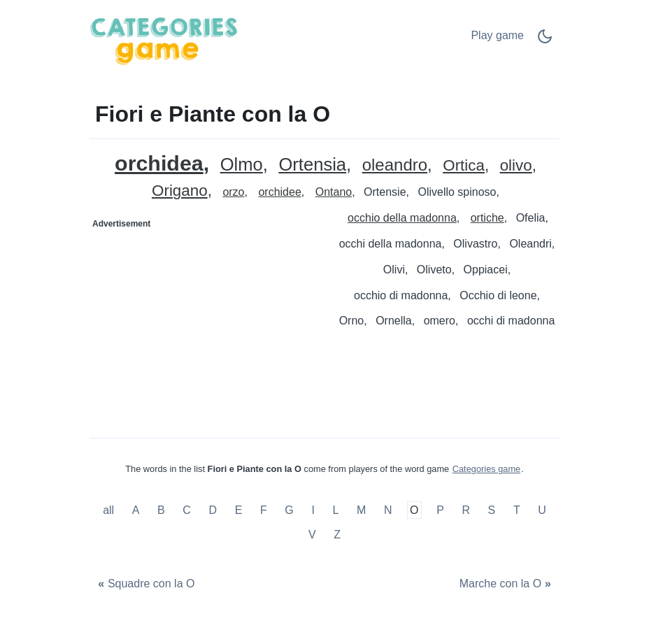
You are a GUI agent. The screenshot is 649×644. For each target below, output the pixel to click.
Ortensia (312, 165)
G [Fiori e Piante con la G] (289, 510)
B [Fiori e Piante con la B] (161, 510)
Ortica (464, 166)
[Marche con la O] (507, 584)
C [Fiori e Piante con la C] (187, 510)
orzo (233, 192)
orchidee (279, 192)
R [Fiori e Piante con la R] (466, 510)
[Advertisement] (208, 322)
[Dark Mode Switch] (545, 41)
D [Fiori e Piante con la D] (213, 510)
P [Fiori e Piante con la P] (440, 510)
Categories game (486, 469)
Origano (180, 191)
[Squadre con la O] (145, 584)
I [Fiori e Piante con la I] (313, 510)
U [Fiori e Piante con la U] (542, 510)
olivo (516, 166)
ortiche (487, 218)
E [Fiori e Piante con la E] (239, 510)
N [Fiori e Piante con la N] (388, 510)
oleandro (395, 165)
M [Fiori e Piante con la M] (361, 510)
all (110, 510)
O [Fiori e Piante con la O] (414, 510)
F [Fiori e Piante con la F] (264, 510)
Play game (497, 35)
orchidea (159, 163)
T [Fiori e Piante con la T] (517, 510)
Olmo (242, 165)
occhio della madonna (402, 218)
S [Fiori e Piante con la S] (492, 510)
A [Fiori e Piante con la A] (136, 510)
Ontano (334, 192)
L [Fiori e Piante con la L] (335, 510)
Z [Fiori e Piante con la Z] (337, 535)
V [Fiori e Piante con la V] (312, 535)
